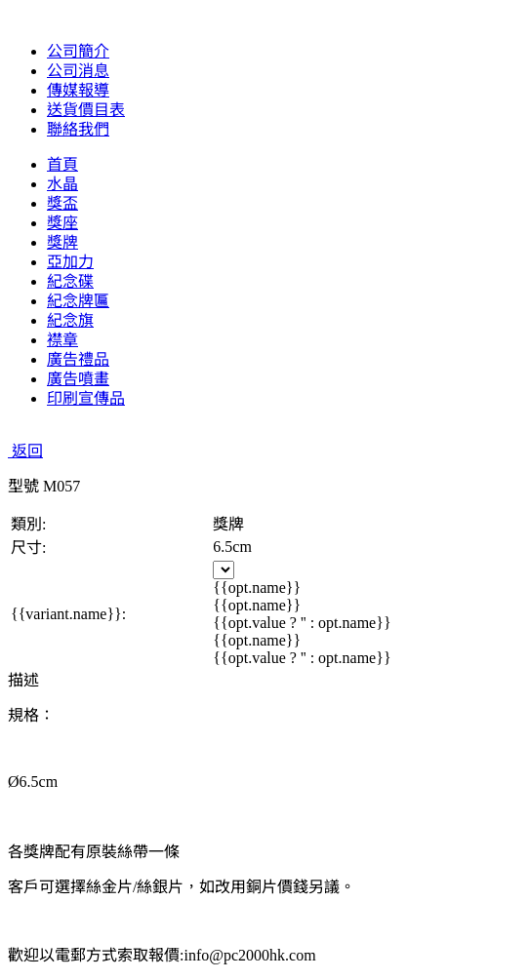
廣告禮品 (78, 359)
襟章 (62, 340)
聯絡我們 (78, 129)
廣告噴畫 (78, 379)
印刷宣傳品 (86, 398)
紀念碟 (70, 281)
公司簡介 (78, 51)
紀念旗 (70, 320)
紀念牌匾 (78, 301)
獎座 (62, 223)
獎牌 (62, 242)
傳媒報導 (78, 90)
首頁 (62, 164)
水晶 (62, 184)
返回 (25, 451)
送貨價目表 (86, 110)
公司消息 (78, 71)
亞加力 (70, 262)
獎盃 (62, 203)
